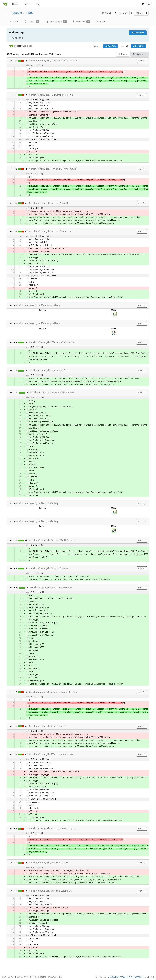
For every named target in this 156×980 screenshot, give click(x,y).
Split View (123, 54)
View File (142, 61)
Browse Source (138, 33)
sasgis (17, 13)
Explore (27, 4)
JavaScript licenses (117, 977)
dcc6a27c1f (110, 46)
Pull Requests (56, 22)
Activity (101, 22)
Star (124, 13)
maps (30, 13)
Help (38, 4)
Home (15, 4)
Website (139, 977)
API (131, 977)
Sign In (147, 4)
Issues (32, 22)
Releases (82, 22)
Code (14, 22)
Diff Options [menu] (139, 54)
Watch (107, 13)
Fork (139, 13)
